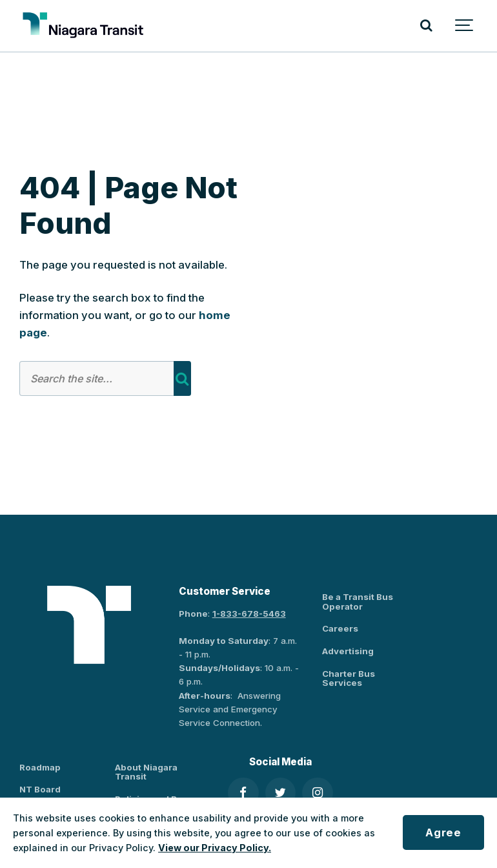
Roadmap (40, 767)
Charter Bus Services (349, 678)
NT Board (40, 789)
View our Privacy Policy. (215, 848)
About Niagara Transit (146, 772)
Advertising (348, 651)
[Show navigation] (465, 26)
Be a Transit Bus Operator (358, 602)
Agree (443, 832)
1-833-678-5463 (249, 614)
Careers (340, 628)
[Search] (426, 26)
